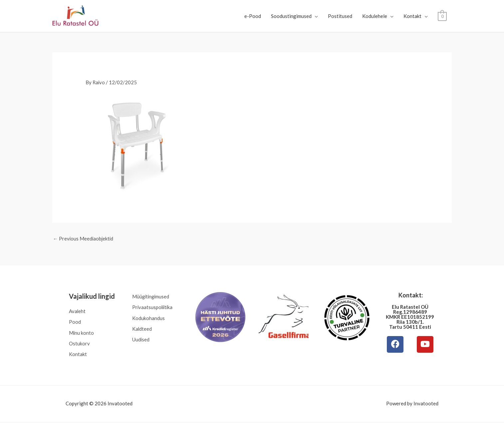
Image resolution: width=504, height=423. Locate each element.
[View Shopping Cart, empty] (442, 16)
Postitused (340, 16)
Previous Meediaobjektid (84, 238)
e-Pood (253, 16)
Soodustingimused (291, 16)
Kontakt (412, 16)
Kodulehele (375, 16)
